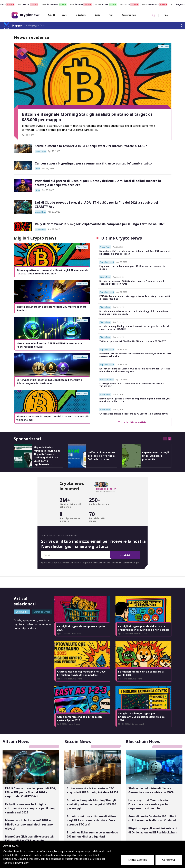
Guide (99, 15)
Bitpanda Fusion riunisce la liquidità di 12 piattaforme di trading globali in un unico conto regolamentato (47, 456)
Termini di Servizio (121, 563)
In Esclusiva (82, 15)
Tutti (51, 15)
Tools (112, 15)
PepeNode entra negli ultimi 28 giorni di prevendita (155, 456)
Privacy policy (21, 863)
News (65, 15)
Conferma (169, 860)
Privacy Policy (102, 563)
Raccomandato (130, 15)
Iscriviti (125, 555)
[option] (52, 260)
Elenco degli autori (106, 489)
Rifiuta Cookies (137, 860)
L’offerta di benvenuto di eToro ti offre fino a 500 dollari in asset (101, 456)
